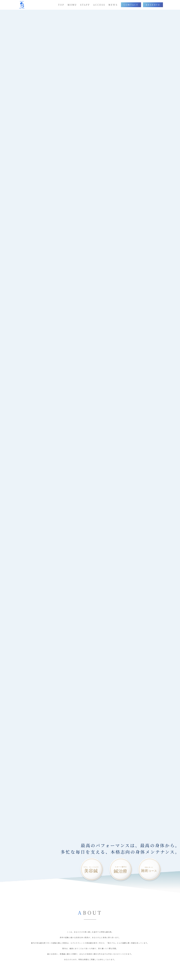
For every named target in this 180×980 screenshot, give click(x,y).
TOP (61, 5)
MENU (72, 5)
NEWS (113, 5)
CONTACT (131, 5)
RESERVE (153, 5)
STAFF (85, 5)
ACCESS (99, 5)
